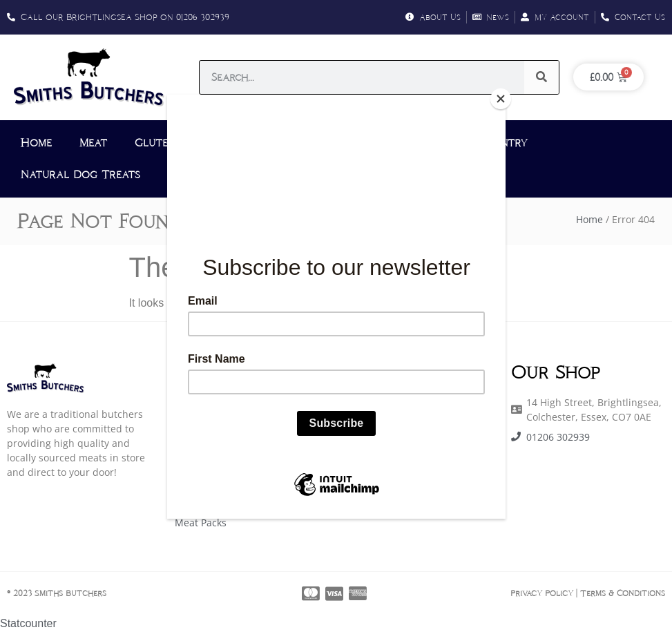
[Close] (502, 98)
